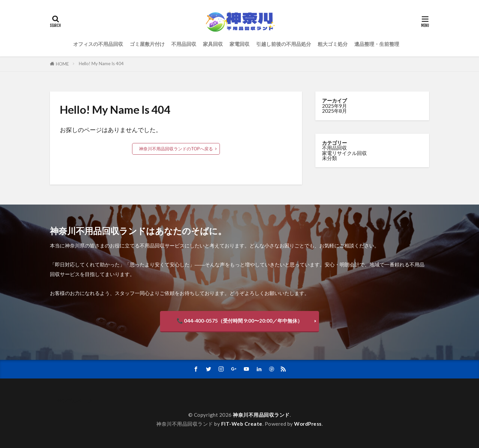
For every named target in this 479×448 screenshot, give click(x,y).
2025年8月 (334, 111)
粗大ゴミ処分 (333, 44)
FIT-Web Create (242, 424)
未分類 (329, 158)
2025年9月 (334, 106)
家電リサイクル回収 (344, 153)
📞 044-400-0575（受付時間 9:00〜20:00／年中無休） (239, 321)
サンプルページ (74, 401)
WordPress (308, 424)
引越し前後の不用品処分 (284, 44)
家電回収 (239, 44)
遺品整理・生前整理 (377, 44)
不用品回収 (184, 44)
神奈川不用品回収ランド (261, 415)
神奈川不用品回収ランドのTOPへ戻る (176, 149)
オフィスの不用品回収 (98, 44)
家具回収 (213, 44)
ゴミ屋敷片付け (147, 44)
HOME (62, 64)
